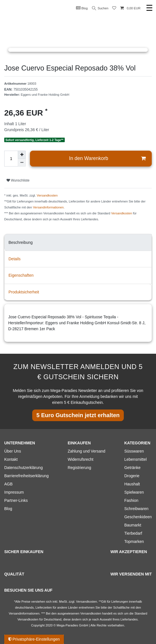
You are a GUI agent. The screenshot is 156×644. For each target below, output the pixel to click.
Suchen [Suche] (100, 8)
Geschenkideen (138, 517)
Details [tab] (15, 259)
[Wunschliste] (114, 8)
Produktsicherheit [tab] (24, 292)
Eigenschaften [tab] (21, 275)
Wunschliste (18, 180)
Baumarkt (133, 525)
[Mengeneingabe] (11, 159)
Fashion (131, 500)
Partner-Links (16, 500)
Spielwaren (134, 492)
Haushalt (132, 484)
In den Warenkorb (107, 158)
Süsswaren (134, 451)
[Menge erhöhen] (22, 155)
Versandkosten (47, 195)
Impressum (14, 492)
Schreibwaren (136, 509)
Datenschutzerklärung (23, 468)
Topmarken (134, 541)
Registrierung (79, 468)
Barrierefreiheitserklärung (26, 476)
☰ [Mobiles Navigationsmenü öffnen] (149, 8)
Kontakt (11, 459)
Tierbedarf (133, 533)
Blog (82, 8)
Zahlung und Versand (86, 451)
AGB (8, 484)
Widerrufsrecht (80, 459)
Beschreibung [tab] (21, 242)
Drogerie (132, 476)
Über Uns (13, 451)
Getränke (133, 468)
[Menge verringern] (22, 163)
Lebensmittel (136, 459)
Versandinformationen (48, 207)
